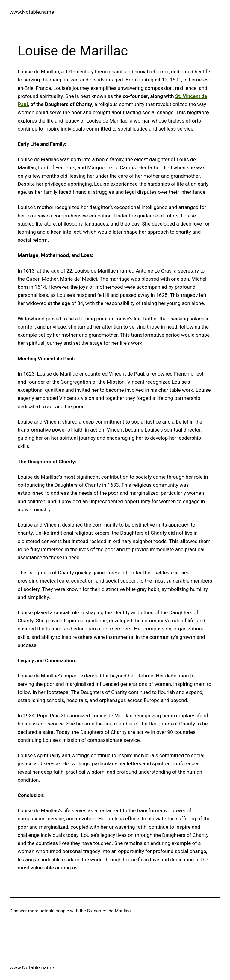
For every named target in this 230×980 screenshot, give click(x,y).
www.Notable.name (32, 12)
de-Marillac (120, 911)
